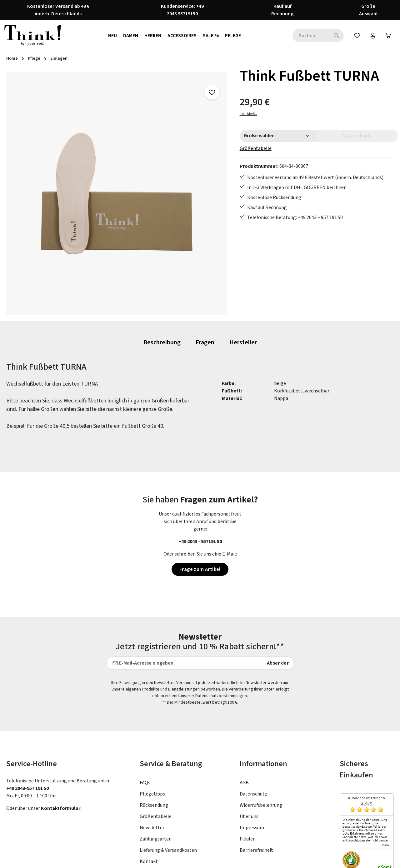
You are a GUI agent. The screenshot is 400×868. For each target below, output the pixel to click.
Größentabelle (256, 148)
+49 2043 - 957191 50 (200, 541)
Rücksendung (154, 746)
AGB (244, 723)
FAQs (145, 723)
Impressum (252, 768)
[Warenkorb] (388, 36)
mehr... (386, 785)
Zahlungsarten (156, 779)
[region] (117, 194)
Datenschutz (253, 734)
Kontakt (149, 802)
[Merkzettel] (357, 36)
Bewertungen (154, 813)
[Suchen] (337, 36)
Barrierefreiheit (256, 791)
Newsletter (152, 768)
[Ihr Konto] (373, 36)
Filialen (248, 779)
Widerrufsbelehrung (261, 746)
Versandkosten (263, 859)
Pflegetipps (152, 734)
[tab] (162, 343)
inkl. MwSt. (248, 114)
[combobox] (311, 36)
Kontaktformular (61, 749)
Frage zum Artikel (200, 569)
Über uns (249, 757)
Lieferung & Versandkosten (168, 791)
